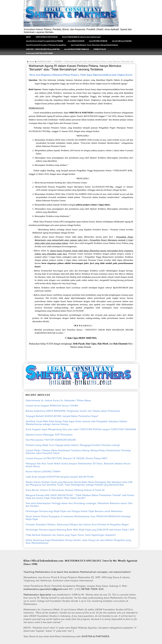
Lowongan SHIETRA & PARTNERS (39, 53)
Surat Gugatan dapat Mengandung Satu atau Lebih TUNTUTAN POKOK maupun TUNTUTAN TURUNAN (81, 429)
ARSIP (28, 37)
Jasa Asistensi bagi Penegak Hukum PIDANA (44, 41)
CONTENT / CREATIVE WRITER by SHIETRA (43, 49)
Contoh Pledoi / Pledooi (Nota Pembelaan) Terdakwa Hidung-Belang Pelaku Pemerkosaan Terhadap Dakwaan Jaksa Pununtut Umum (78, 452)
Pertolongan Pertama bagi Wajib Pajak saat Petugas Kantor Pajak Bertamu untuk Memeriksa (74, 511)
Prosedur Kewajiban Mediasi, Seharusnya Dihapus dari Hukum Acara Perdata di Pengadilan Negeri (77, 524)
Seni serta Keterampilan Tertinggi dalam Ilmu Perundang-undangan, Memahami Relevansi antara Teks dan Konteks (79, 505)
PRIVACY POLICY (100, 49)
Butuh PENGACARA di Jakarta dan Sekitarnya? (82, 37)
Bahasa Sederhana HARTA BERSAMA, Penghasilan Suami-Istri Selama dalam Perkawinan (73, 411)
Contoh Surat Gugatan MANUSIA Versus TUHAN (52, 406)
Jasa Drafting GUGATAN (122, 41)
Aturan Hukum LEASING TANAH (43, 471)
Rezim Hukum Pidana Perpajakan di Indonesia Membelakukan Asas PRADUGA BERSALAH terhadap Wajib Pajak (78, 518)
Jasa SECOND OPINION (98, 41)
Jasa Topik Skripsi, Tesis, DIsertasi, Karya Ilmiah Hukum (94, 45)
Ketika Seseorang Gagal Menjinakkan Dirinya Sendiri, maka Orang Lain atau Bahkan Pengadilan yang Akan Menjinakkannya (78, 541)
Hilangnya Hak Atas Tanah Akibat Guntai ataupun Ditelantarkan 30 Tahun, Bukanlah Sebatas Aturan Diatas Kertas (78, 465)
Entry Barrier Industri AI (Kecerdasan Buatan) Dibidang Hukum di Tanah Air (65, 490)
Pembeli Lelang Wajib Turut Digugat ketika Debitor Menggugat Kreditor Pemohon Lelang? (73, 445)
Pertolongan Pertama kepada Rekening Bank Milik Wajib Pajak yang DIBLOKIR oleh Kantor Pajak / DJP (80, 530)
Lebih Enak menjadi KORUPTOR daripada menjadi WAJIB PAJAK (60, 477)
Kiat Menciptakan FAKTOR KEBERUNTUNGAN (51, 440)
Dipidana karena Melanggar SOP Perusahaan (49, 435)
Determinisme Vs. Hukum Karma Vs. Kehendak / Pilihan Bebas (58, 400)
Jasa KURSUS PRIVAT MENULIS (77, 49)
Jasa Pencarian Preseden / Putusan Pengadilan (46, 45)
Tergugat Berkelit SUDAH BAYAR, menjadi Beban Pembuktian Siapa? (62, 416)
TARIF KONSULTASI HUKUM (47, 37)
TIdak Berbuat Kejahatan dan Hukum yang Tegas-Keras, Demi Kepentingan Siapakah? (71, 535)
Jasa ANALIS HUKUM (76, 41)
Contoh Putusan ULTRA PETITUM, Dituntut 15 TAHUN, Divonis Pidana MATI (66, 458)
